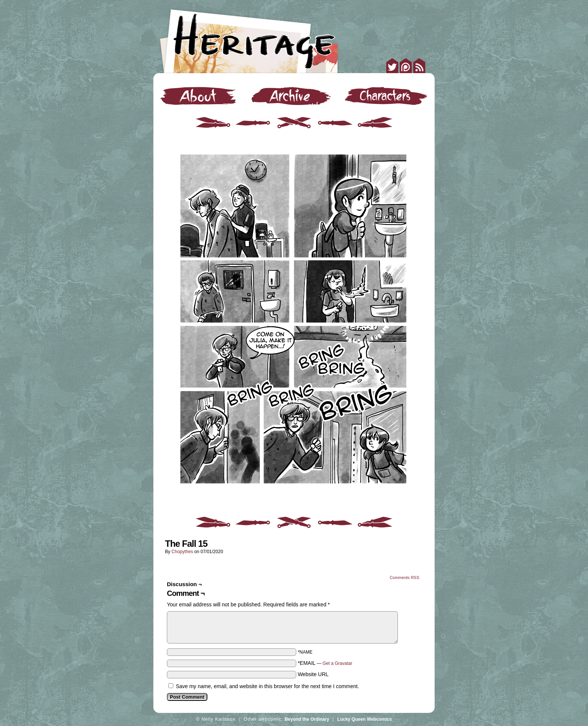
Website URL (313, 674)
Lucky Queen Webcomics (365, 719)
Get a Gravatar (337, 663)
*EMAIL (325, 663)
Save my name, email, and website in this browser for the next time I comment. (268, 686)
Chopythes (182, 552)
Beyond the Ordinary (307, 719)
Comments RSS (404, 577)
